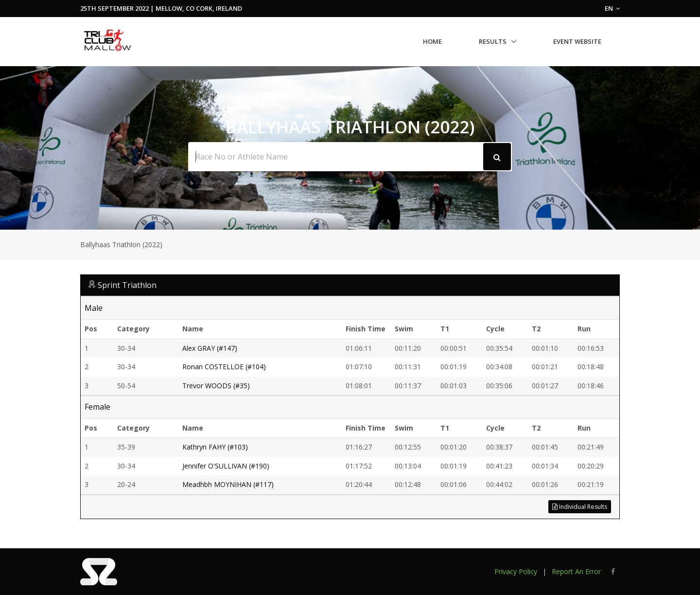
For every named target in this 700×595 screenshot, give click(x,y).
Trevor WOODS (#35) (216, 386)
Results (493, 41)
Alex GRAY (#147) (210, 348)
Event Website (577, 41)
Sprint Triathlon (127, 285)
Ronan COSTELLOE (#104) (224, 367)
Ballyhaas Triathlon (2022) (121, 244)
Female (97, 407)
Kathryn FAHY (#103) (215, 447)
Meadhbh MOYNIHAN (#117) (228, 484)
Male (94, 308)
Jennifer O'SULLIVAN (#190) (226, 466)
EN (612, 8)
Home (432, 41)
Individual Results (580, 507)
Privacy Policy (516, 571)
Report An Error (576, 571)
